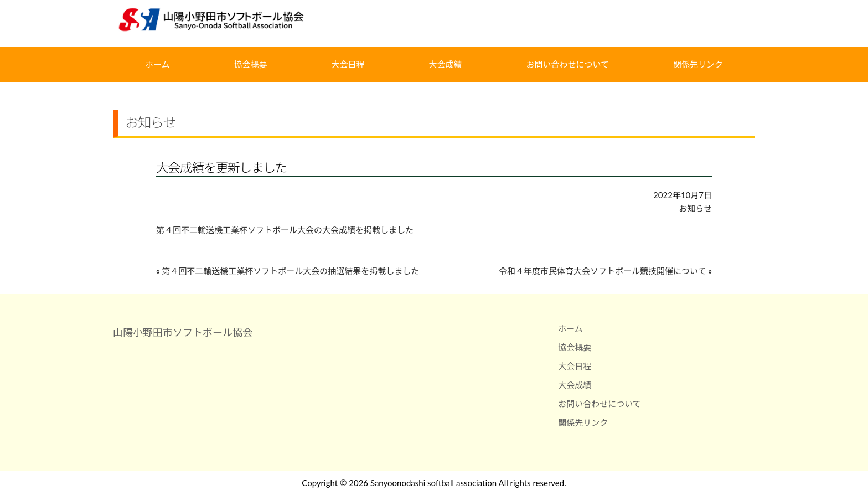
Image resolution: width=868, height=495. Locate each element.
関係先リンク (698, 64)
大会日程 (348, 64)
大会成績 (445, 64)
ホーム (157, 64)
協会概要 (251, 64)
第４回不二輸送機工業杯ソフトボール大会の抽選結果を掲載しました (290, 271)
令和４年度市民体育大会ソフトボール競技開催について (603, 271)
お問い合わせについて (567, 64)
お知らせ (695, 208)
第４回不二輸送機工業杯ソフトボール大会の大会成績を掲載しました (285, 230)
